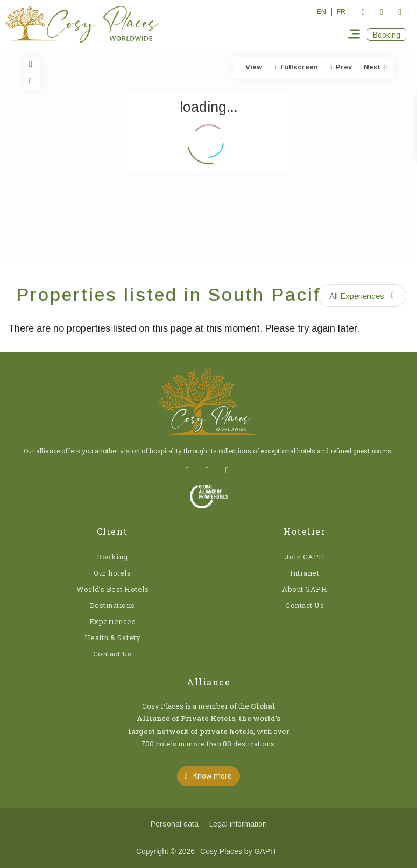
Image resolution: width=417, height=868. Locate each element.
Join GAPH (305, 557)
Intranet (305, 573)
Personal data (175, 824)
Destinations (112, 605)
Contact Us (112, 654)
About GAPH (305, 589)
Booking (112, 557)
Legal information (238, 824)
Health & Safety (113, 638)
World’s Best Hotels (113, 589)
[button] (387, 34)
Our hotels (112, 573)
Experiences (113, 621)
